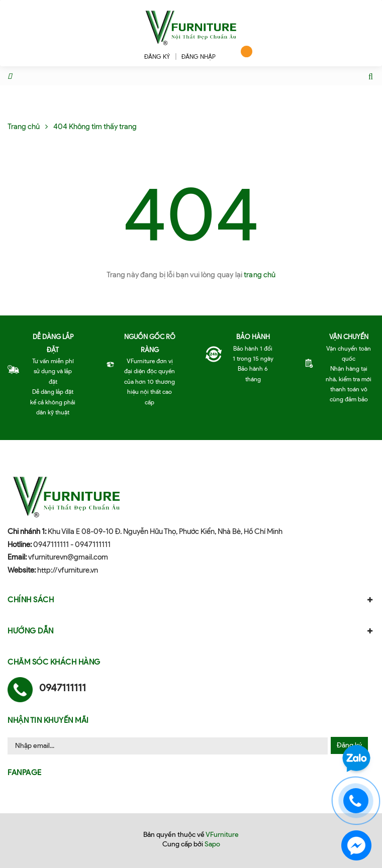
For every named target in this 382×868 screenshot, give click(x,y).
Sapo (212, 844)
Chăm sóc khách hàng (54, 662)
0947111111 (51, 545)
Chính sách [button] (191, 600)
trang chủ (260, 275)
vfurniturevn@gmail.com (68, 557)
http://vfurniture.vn (68, 570)
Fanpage (25, 773)
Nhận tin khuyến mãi (48, 720)
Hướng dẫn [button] (191, 631)
